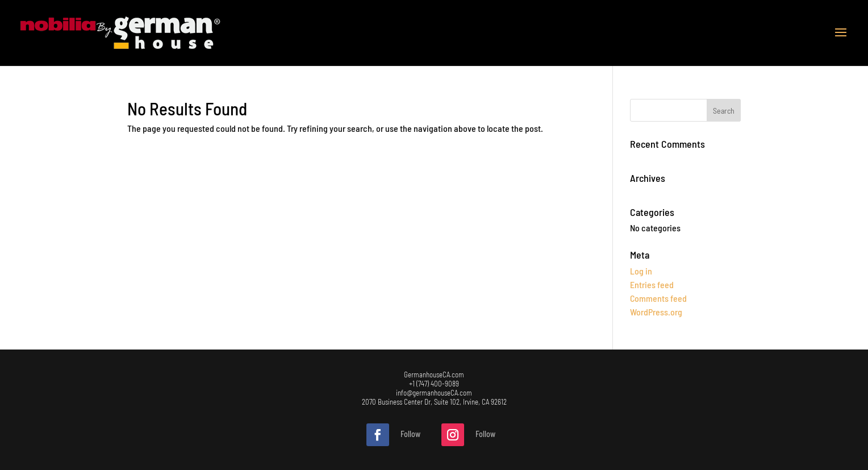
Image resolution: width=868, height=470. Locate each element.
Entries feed (652, 284)
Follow (410, 434)
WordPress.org (656, 312)
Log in (641, 271)
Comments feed (658, 298)
